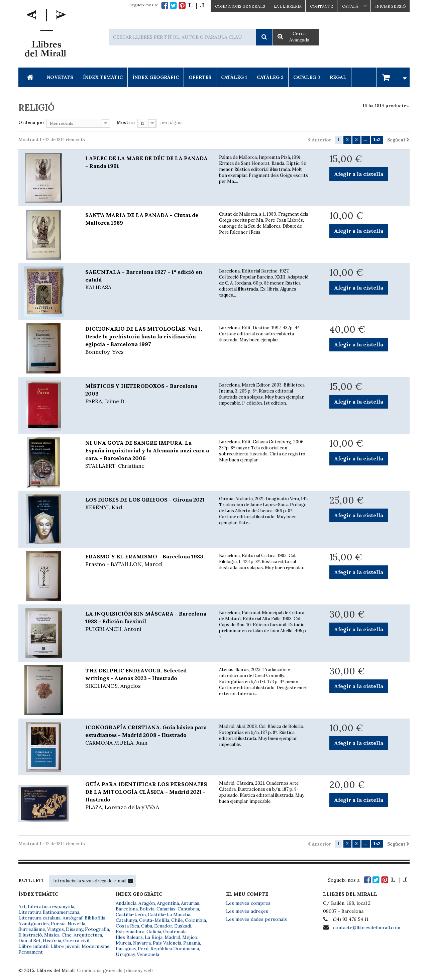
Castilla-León (131, 914)
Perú (143, 949)
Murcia (123, 943)
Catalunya (126, 920)
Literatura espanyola (51, 906)
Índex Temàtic (103, 77)
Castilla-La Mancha (169, 914)
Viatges (56, 929)
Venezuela (148, 954)
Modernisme (96, 946)
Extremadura (130, 932)
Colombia (195, 920)
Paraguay (126, 949)
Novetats (60, 77)
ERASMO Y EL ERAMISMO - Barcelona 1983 (147, 561)
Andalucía (126, 903)
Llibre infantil (33, 946)
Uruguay (125, 954)
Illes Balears (129, 937)
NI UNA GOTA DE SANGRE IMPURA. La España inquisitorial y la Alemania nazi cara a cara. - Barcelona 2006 (147, 455)
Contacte (322, 6)
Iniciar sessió (391, 6)
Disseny (74, 929)
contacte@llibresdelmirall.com (367, 928)
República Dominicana (175, 949)
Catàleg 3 (307, 77)
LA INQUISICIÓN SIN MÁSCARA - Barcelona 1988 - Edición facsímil (147, 622)
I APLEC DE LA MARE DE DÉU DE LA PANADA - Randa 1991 (146, 162)
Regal (338, 77)
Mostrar (126, 123)
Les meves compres (248, 903)
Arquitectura (88, 935)
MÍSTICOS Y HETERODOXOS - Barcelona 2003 (147, 394)
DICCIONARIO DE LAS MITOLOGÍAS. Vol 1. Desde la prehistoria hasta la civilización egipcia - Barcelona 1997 (147, 341)
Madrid (172, 937)
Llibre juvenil (65, 946)
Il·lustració (30, 935)
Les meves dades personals (256, 919)
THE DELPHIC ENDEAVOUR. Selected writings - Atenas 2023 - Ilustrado (147, 678)
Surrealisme (32, 929)
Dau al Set (30, 941)
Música (52, 935)
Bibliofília (95, 918)
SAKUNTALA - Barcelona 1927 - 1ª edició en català (147, 280)
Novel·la (76, 923)
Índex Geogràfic (156, 77)
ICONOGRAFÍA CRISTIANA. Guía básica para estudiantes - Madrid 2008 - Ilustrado (147, 735)
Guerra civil (76, 941)
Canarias (166, 909)
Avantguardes (34, 923)
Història (52, 941)
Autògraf (73, 918)
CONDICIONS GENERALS (240, 6)
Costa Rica (127, 926)
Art (22, 906)
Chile (177, 920)
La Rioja (154, 937)
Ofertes (200, 77)
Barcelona (127, 909)
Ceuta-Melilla (154, 920)
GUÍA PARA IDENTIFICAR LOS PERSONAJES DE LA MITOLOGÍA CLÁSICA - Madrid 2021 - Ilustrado (147, 796)
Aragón (147, 903)
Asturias (190, 903)
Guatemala (175, 932)
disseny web (139, 970)
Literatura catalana (39, 918)
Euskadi (183, 926)
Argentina (168, 903)
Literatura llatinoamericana (49, 912)
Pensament (31, 952)
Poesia (58, 923)
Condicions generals (100, 970)
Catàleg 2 (270, 77)
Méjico (190, 937)
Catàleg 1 (234, 77)
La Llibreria (288, 6)
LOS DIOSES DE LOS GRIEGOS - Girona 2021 (147, 504)
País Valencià (167, 943)
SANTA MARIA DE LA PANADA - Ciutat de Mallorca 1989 (142, 219)
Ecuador (163, 926)
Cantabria (188, 909)
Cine (67, 935)
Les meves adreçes (247, 911)
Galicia (154, 932)
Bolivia (147, 909)
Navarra (142, 943)
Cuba (147, 926)
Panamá (192, 943)
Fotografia (97, 929)
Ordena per (31, 123)
